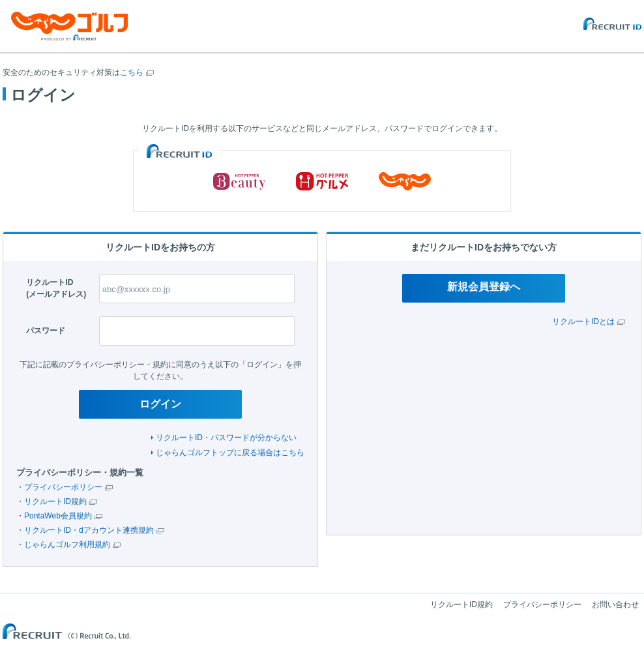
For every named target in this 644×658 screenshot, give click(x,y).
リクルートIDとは (583, 322)
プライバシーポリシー (63, 487)
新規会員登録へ (484, 287)
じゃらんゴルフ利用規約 (67, 545)
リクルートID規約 (55, 501)
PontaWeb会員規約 (58, 516)
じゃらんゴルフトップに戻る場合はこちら (230, 453)
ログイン (160, 404)
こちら (132, 72)
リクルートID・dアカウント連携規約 (89, 530)
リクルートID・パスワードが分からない (226, 438)
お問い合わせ (615, 605)
